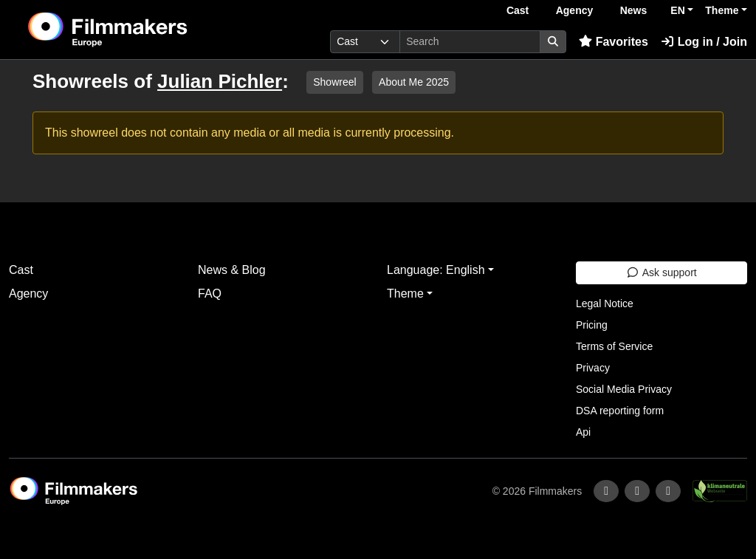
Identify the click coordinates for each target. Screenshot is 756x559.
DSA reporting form (620, 411)
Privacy (593, 368)
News (634, 10)
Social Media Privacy (624, 389)
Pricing (592, 325)
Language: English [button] (436, 270)
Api (583, 432)
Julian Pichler (220, 81)
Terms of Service (614, 346)
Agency (575, 10)
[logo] (144, 30)
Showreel (334, 82)
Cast (518, 10)
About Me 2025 (414, 82)
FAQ (210, 294)
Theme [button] (722, 10)
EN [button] (677, 10)
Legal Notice (605, 303)
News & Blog (232, 270)
